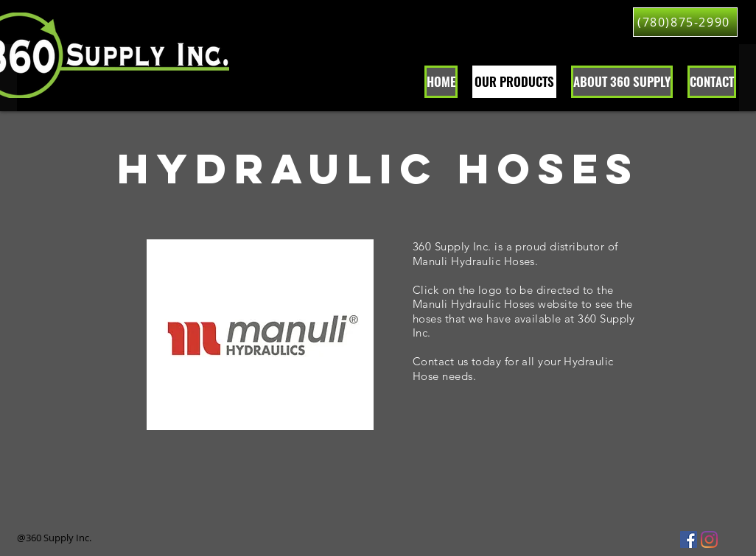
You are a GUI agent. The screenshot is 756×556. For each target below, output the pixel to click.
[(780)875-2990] (685, 22)
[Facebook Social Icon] (689, 539)
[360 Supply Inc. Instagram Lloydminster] (709, 539)
